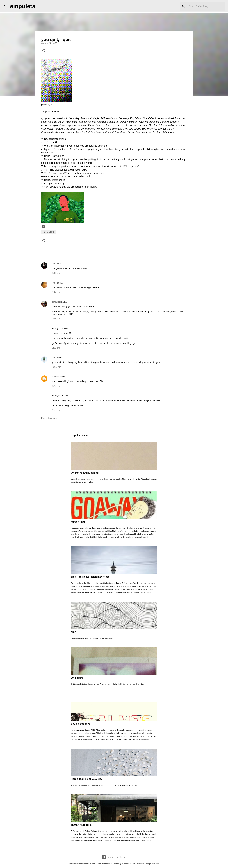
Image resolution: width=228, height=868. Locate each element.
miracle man (78, 522)
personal (48, 232)
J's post (46, 112)
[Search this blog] (206, 6)
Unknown (56, 377)
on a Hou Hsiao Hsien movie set (90, 577)
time (73, 632)
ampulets (23, 6)
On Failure (77, 678)
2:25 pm (56, 386)
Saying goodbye (81, 724)
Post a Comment (49, 418)
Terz (54, 264)
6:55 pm (56, 410)
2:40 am (56, 273)
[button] (43, 51)
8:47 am (56, 292)
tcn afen (56, 358)
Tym (54, 283)
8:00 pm (56, 348)
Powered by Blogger (114, 857)
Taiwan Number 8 (81, 825)
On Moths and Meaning (85, 473)
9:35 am (56, 319)
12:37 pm (56, 367)
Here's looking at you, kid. (86, 779)
